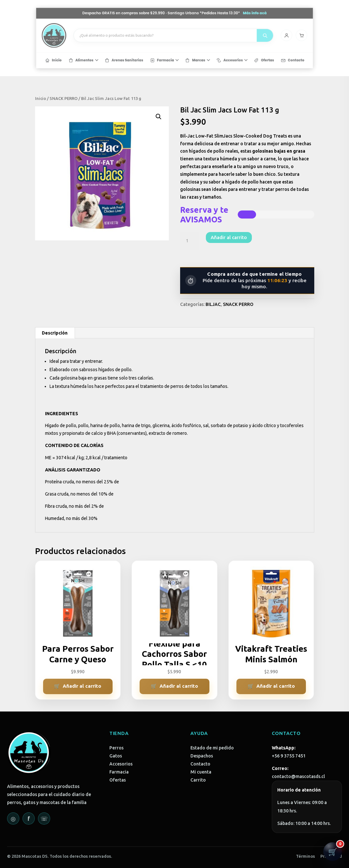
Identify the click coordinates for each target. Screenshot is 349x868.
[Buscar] (234, 36)
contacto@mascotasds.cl (298, 776)
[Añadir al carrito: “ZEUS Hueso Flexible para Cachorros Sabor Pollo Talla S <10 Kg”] (174, 686)
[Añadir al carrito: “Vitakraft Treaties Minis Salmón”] (271, 686)
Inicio (41, 98)
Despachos (202, 756)
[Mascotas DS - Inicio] (96, 36)
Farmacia (119, 772)
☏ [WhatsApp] (44, 819)
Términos (305, 856)
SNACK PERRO (64, 98)
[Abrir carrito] (333, 852)
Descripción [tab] (55, 333)
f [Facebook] (29, 819)
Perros (116, 748)
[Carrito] (258, 36)
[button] (159, 117)
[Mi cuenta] (248, 36)
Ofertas (118, 780)
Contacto (200, 764)
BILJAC (213, 304)
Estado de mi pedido (212, 748)
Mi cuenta (201, 772)
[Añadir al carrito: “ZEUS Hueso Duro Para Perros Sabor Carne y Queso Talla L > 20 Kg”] (78, 686)
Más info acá (227, 22)
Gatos (116, 756)
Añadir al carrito (229, 237)
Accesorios (121, 764)
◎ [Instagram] (13, 819)
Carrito (198, 780)
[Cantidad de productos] (190, 241)
